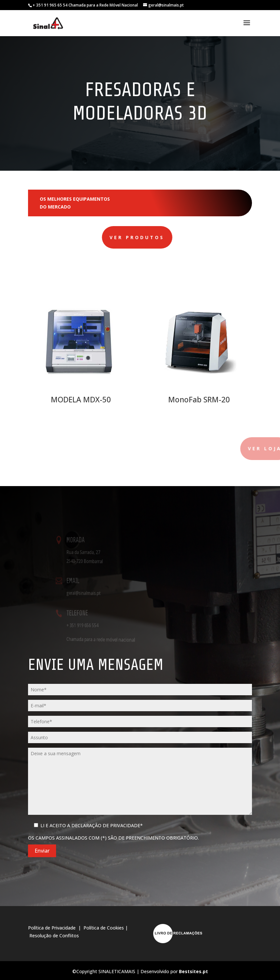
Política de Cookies (104, 928)
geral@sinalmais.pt (91, 593)
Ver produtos (98, 237)
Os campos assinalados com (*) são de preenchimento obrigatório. (113, 838)
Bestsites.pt (193, 971)
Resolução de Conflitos (54, 936)
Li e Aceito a (92, 825)
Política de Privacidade (52, 928)
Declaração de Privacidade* (107, 825)
